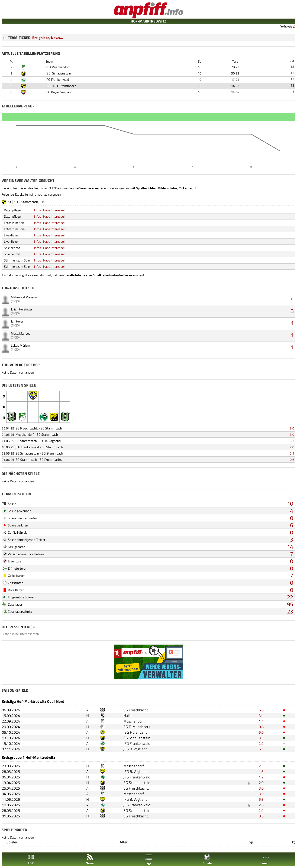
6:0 (261, 710)
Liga (148, 860)
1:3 (261, 771)
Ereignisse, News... (48, 38)
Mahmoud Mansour (24, 297)
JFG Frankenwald (57, 79)
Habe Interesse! (54, 210)
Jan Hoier (17, 321)
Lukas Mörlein (21, 345)
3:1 (261, 716)
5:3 (292, 441)
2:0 (292, 447)
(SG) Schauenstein (58, 73)
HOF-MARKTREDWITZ (148, 21)
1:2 (261, 777)
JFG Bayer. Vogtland (59, 92)
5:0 (261, 732)
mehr (266, 860)
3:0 (292, 428)
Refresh (286, 27)
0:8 (261, 727)
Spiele (207, 860)
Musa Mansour (21, 333)
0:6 (292, 460)
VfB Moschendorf (58, 67)
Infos (38, 210)
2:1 (292, 453)
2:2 (261, 743)
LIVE (31, 860)
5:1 (261, 749)
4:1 (261, 721)
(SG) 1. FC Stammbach (61, 86)
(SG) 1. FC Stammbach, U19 (26, 202)
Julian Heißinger (22, 309)
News (90, 860)
